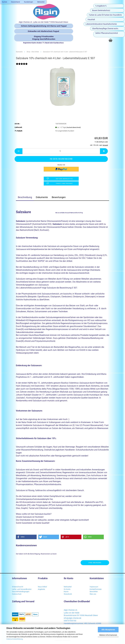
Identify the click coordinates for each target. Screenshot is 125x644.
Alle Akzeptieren (108, 630)
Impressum (94, 587)
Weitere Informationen (108, 635)
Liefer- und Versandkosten (22, 589)
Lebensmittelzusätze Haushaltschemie (101, 24)
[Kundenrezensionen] (22, 66)
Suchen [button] (5, 2)
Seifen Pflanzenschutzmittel (107, 33)
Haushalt (91, 19)
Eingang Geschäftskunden (44, 39)
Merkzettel (41, 2)
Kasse (66, 592)
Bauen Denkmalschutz (101, 10)
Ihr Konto (67, 589)
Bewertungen (59, 197)
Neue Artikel (42, 587)
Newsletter (94, 592)
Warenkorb (68, 594)
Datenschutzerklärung (15, 639)
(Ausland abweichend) (73, 127)
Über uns (93, 594)
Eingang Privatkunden (44, 36)
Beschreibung (25, 197)
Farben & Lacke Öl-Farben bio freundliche (105, 15)
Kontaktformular (96, 589)
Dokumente (42, 197)
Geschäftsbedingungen (21, 592)
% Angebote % (101, 6)
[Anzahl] (61, 151)
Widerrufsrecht (18, 587)
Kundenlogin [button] (28, 2)
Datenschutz (17, 594)
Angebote (41, 589)
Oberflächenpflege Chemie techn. (105, 29)
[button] (15, 2)
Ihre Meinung (95, 563)
